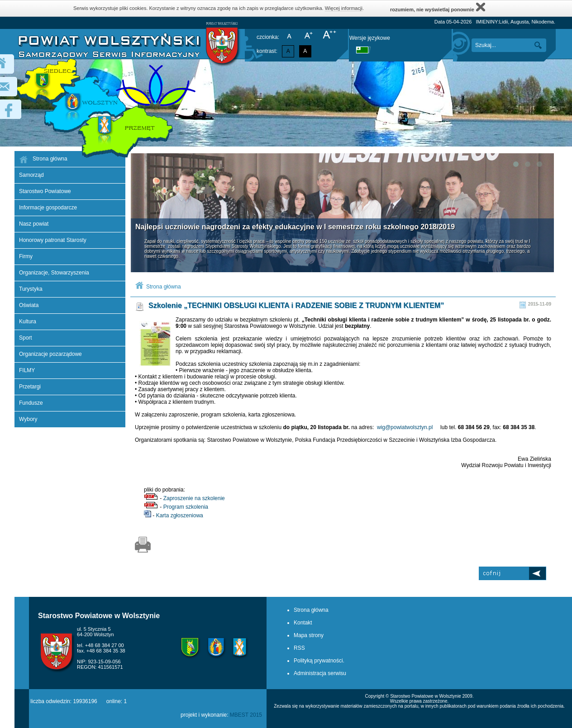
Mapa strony (309, 635)
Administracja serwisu (320, 673)
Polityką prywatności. (319, 661)
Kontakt (303, 623)
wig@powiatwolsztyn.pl (405, 427)
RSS (299, 648)
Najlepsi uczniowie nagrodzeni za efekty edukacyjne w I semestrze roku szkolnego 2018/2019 (295, 227)
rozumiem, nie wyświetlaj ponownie (438, 7)
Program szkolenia (186, 507)
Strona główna (164, 287)
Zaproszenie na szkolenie (194, 498)
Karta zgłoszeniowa (180, 515)
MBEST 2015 (246, 715)
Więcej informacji (344, 8)
